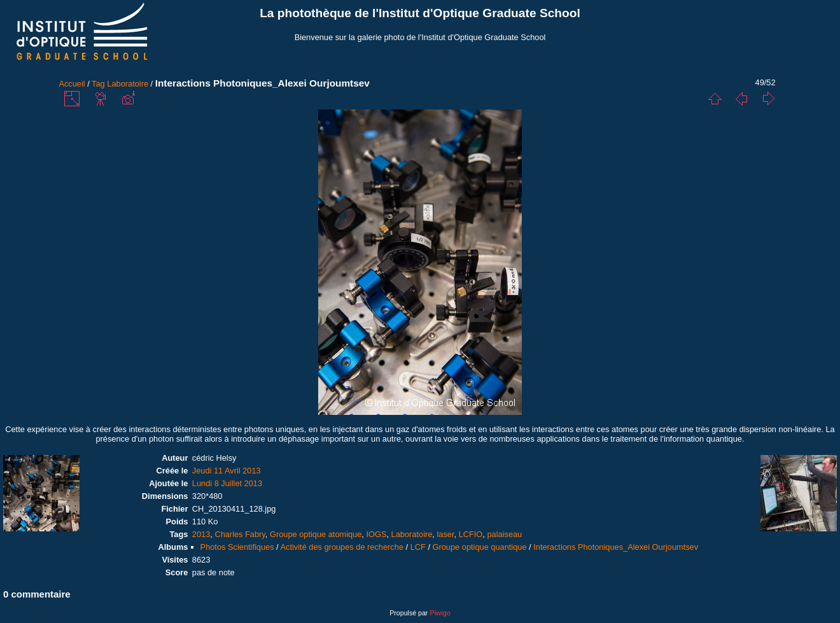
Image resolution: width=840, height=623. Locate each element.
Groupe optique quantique (480, 547)
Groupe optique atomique (316, 534)
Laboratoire (128, 84)
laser (445, 534)
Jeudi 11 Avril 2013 (227, 471)
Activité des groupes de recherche (342, 547)
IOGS (376, 534)
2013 (201, 534)
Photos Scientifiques (237, 547)
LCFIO (471, 534)
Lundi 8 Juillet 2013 (227, 483)
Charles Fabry (240, 534)
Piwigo (440, 613)
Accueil (72, 84)
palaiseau (504, 534)
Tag (98, 84)
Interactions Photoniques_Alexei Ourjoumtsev (616, 547)
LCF (418, 547)
